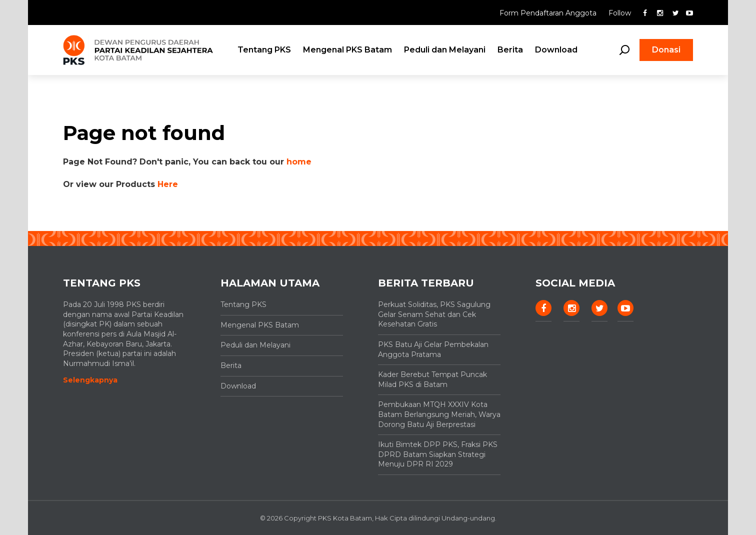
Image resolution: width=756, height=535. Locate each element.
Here (168, 184)
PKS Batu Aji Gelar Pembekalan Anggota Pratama (433, 349)
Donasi (666, 50)
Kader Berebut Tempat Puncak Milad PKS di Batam (432, 379)
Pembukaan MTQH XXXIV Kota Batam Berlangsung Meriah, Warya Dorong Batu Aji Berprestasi (439, 414)
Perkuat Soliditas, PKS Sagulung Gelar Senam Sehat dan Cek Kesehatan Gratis (434, 314)
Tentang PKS (264, 50)
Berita (510, 50)
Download (556, 50)
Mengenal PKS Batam (347, 50)
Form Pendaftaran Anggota (549, 13)
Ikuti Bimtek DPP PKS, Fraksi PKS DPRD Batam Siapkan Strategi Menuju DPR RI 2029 (438, 454)
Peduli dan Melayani (445, 50)
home (299, 162)
